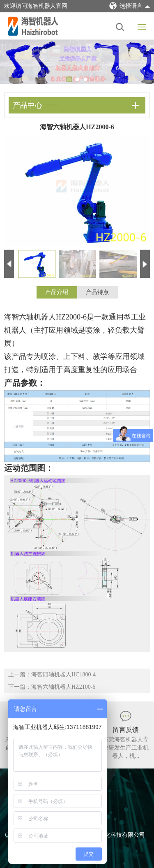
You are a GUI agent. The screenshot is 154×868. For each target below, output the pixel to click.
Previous (12, 62)
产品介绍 (57, 292)
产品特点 (97, 292)
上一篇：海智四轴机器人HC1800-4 (52, 675)
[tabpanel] (77, 62)
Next (142, 62)
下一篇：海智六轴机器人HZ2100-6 (52, 687)
